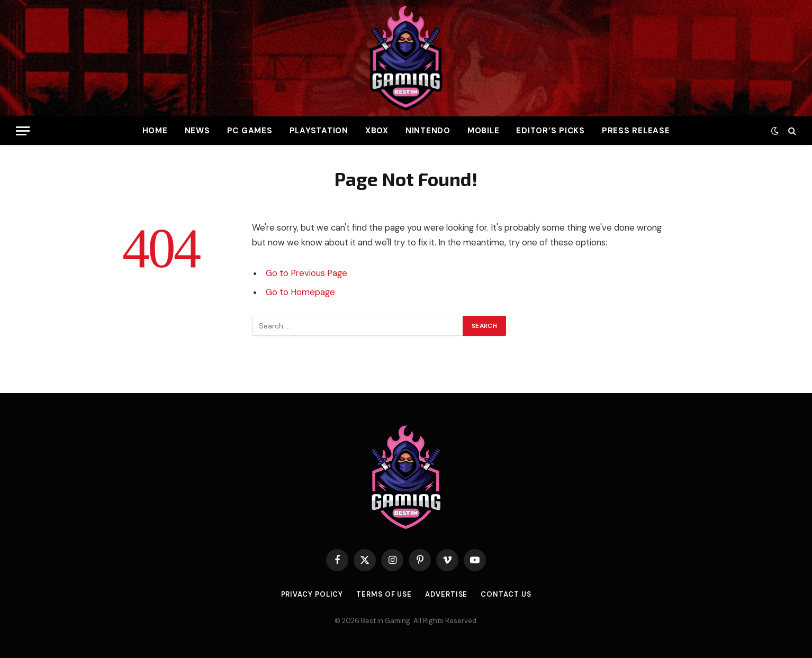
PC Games (250, 131)
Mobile (484, 131)
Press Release (636, 131)
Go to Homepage (300, 292)
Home (155, 131)
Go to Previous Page (306, 273)
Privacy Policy (312, 594)
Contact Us (506, 594)
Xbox (377, 131)
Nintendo (428, 131)
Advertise (446, 594)
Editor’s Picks (551, 131)
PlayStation (319, 131)
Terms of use (384, 594)
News (197, 131)
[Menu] (23, 131)
